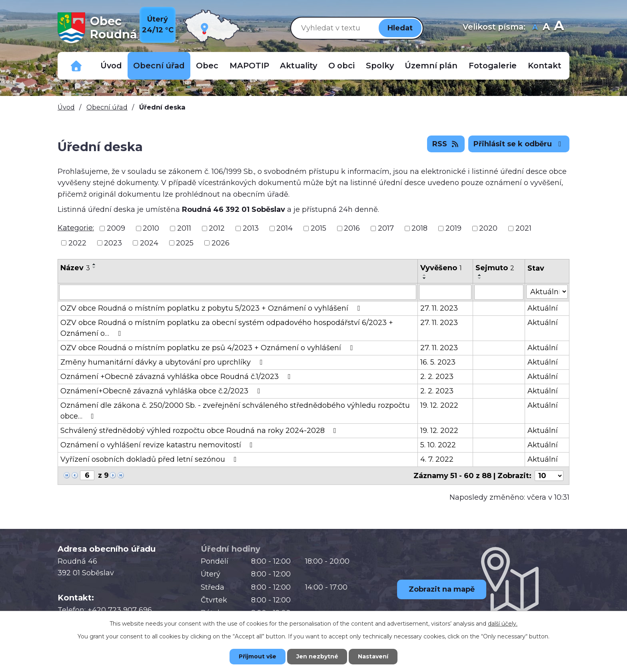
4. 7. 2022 (437, 459)
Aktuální (543, 308)
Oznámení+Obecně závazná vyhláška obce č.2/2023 (162, 391)
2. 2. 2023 (437, 377)
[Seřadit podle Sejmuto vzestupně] (480, 275)
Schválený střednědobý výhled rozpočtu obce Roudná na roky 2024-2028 (200, 431)
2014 (285, 228)
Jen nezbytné (317, 656)
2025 (185, 243)
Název (75, 268)
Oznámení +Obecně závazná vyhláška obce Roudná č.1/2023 (177, 377)
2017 (386, 228)
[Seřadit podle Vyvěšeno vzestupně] (425, 275)
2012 (217, 228)
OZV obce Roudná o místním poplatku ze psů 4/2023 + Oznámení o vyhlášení (208, 348)
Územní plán (431, 66)
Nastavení (373, 656)
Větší (559, 28)
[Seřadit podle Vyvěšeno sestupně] (425, 278)
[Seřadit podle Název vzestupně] (94, 264)
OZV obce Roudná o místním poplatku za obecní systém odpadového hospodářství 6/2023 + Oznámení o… (227, 328)
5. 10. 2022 (438, 445)
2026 (221, 243)
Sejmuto (495, 268)
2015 (318, 228)
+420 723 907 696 (120, 610)
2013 (251, 228)
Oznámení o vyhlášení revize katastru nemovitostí (158, 445)
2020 (488, 228)
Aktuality (299, 66)
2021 (523, 228)
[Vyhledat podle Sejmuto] (499, 292)
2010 (151, 228)
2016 (352, 228)
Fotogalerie (493, 66)
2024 (149, 243)
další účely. (503, 624)
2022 (77, 243)
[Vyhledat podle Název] (238, 292)
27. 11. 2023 (439, 308)
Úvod (111, 66)
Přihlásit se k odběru (519, 144)
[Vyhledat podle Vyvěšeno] (445, 292)
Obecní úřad (159, 66)
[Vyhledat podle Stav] (547, 292)
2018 (419, 228)
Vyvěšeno (441, 268)
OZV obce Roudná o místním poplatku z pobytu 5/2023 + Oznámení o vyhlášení (212, 308)
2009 (116, 228)
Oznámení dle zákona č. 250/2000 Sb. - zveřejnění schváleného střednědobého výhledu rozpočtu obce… (235, 411)
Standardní (546, 28)
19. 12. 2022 (439, 405)
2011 (184, 228)
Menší (535, 28)
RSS (446, 144)
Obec (207, 66)
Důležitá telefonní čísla (76, 66)
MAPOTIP (249, 66)
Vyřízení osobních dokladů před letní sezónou (150, 459)
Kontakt (545, 66)
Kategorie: (76, 228)
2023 (113, 243)
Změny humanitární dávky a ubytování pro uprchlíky (163, 362)
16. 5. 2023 (438, 362)
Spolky (380, 66)
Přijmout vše (258, 656)
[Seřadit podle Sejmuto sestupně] (480, 278)
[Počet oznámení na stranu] (549, 476)
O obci (341, 66)
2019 (453, 228)
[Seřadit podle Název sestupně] (94, 267)
